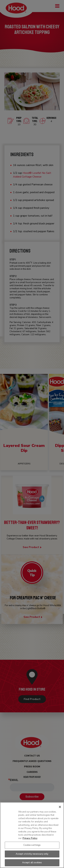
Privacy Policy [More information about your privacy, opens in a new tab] (30, 838)
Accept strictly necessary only (32, 854)
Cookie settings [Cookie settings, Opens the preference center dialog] (32, 845)
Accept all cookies (32, 863)
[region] (32, 835)
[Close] (60, 807)
